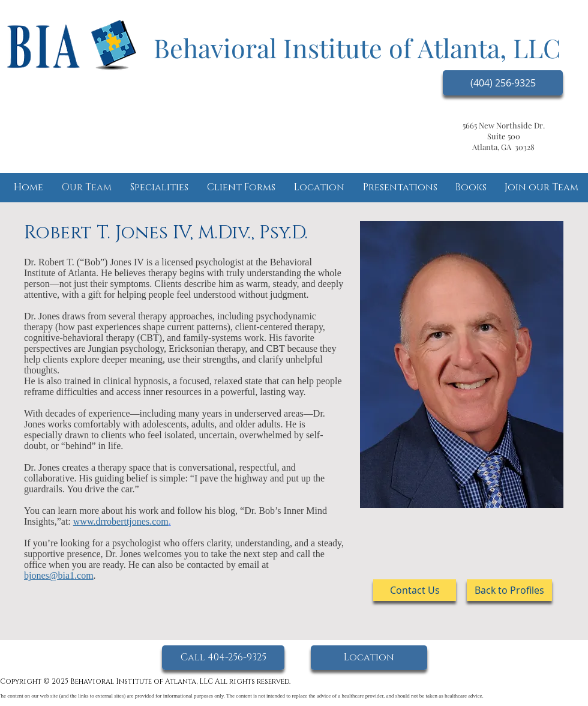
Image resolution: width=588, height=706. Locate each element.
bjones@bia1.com (59, 575)
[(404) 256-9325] (503, 83)
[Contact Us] (415, 590)
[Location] (369, 658)
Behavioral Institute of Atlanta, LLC (357, 47)
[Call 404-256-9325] (223, 658)
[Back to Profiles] (509, 590)
